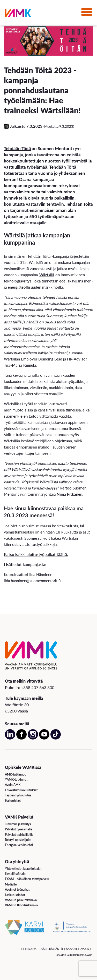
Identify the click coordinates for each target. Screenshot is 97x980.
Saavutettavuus (77, 949)
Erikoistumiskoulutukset (21, 790)
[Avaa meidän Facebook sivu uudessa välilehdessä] (21, 738)
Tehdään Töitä (17, 148)
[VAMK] (18, 14)
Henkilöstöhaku (16, 874)
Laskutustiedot (15, 895)
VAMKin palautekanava (21, 900)
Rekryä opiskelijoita (18, 840)
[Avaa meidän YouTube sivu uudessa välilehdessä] (44, 738)
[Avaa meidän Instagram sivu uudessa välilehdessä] (33, 738)
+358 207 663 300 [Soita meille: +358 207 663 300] (38, 687)
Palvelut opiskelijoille (19, 835)
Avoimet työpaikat (17, 889)
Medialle (11, 884)
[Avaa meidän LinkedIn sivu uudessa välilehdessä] (10, 738)
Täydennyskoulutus (18, 795)
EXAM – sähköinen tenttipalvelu (27, 879)
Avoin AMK (13, 785)
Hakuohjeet (13, 801)
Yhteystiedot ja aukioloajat (23, 869)
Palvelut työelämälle (18, 829)
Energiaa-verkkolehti (19, 845)
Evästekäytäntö (51, 949)
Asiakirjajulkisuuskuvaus (74, 955)
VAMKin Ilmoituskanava (21, 905)
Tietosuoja (29, 949)
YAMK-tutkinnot (16, 780)
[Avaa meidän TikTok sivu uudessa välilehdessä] (56, 738)
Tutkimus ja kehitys (18, 824)
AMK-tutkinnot (15, 774)
